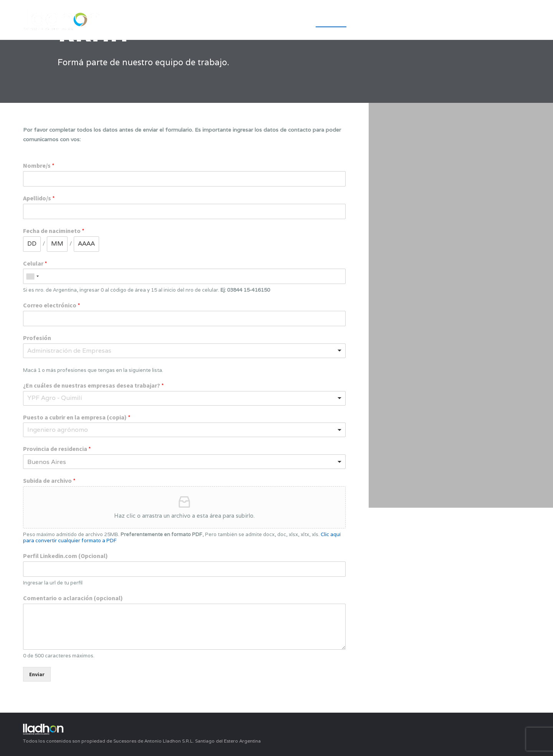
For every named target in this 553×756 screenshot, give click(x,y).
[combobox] (32, 276)
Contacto (512, 21)
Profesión (37, 338)
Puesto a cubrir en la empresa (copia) (77, 417)
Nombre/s (39, 165)
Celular (35, 263)
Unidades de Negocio (443, 21)
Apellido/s (39, 198)
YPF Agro (375, 21)
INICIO (292, 21)
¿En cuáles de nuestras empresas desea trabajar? (94, 385)
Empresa (331, 21)
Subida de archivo (49, 480)
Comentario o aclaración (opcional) (73, 598)
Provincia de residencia (57, 449)
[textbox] (78, 351)
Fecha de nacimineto (54, 231)
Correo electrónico (52, 305)
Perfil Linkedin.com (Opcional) (65, 556)
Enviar (37, 674)
